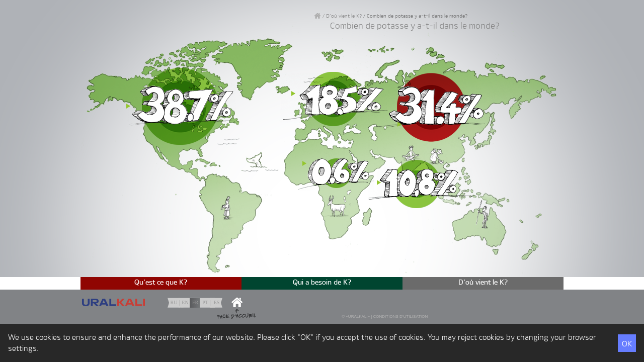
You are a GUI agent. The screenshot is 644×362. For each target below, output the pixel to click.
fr (195, 302)
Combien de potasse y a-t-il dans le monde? (417, 16)
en (185, 302)
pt (205, 302)
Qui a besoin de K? (322, 282)
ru (174, 302)
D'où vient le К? (344, 16)
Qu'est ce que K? (161, 282)
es (217, 302)
